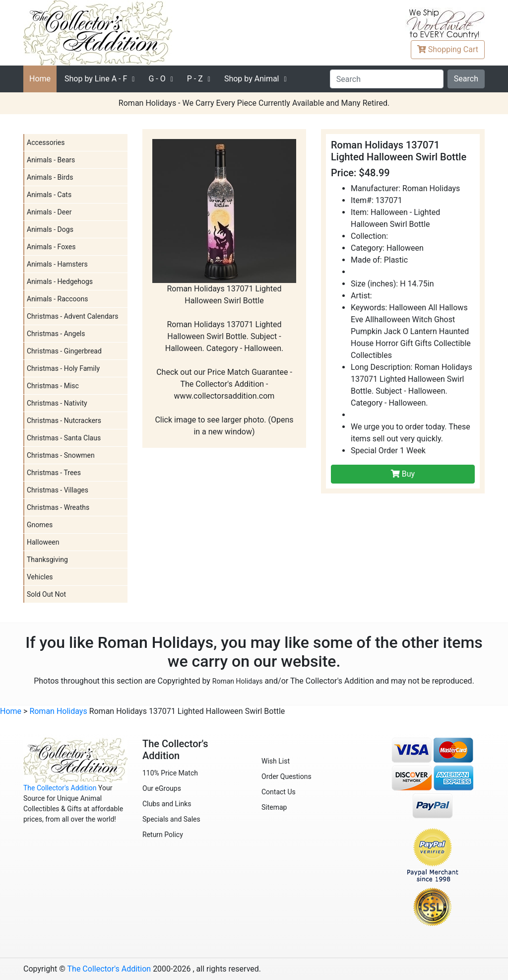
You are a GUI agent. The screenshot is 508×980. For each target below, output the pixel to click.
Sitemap (274, 807)
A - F (96, 79)
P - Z (195, 79)
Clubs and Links (167, 804)
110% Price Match (170, 773)
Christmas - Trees (54, 473)
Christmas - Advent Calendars (72, 316)
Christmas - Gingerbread (64, 351)
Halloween (43, 542)
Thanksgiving (47, 560)
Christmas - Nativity (57, 403)
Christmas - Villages (58, 490)
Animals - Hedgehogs (60, 281)
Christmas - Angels (56, 334)
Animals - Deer (49, 212)
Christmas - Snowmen (61, 455)
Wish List (276, 761)
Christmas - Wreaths (58, 507)
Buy (403, 474)
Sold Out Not (46, 594)
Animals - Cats (49, 195)
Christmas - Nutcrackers (64, 420)
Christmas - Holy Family (63, 368)
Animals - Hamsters (57, 264)
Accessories (46, 142)
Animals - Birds (50, 177)
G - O (157, 79)
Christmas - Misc (53, 386)
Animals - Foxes (51, 247)
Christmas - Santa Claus (64, 438)
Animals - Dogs (50, 229)
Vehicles (40, 577)
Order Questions (286, 776)
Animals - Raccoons (57, 299)
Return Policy (163, 835)
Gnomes (40, 525)
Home (40, 79)
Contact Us (279, 792)
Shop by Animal (252, 79)
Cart (448, 49)
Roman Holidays (238, 681)
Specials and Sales (171, 819)
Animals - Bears (51, 160)
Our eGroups (162, 788)
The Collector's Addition (60, 788)
